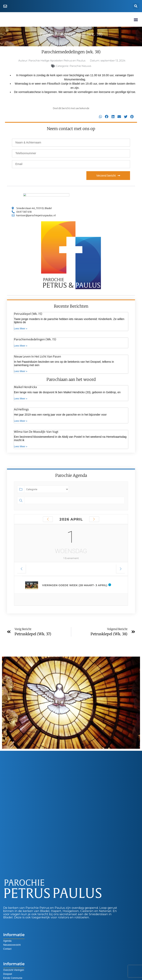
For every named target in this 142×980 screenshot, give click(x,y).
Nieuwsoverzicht (12, 945)
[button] (136, 6)
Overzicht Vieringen (14, 970)
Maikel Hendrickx (25, 388)
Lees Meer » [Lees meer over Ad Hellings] (21, 421)
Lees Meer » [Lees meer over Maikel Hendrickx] (21, 399)
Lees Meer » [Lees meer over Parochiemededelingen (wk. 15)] (21, 346)
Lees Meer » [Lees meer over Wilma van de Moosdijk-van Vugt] (21, 447)
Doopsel (8, 974)
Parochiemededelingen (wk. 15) (35, 340)
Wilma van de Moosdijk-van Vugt (36, 432)
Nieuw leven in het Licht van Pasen (37, 357)
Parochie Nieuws (80, 66)
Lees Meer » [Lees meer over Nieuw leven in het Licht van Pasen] (21, 372)
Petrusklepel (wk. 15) (28, 314)
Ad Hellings (21, 410)
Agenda (7, 941)
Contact (7, 949)
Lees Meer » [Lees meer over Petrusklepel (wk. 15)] (21, 329)
